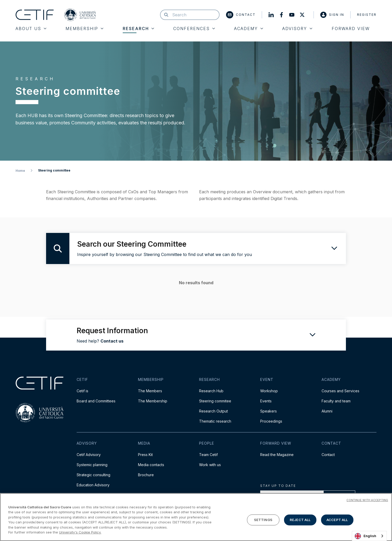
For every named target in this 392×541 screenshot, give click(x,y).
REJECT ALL (300, 520)
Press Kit (145, 455)
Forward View (351, 29)
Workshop (269, 391)
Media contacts (151, 465)
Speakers (268, 411)
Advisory (297, 29)
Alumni (327, 411)
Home (20, 171)
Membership (84, 29)
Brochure (146, 475)
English (365, 536)
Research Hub (211, 391)
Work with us (210, 465)
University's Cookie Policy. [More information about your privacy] (80, 532)
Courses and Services (340, 391)
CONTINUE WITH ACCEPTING (367, 500)
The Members (150, 391)
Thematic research (215, 421)
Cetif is (82, 391)
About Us (31, 29)
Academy (249, 29)
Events (266, 401)
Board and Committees (96, 401)
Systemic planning (92, 465)
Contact (241, 15)
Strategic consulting (93, 475)
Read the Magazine (277, 455)
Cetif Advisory (89, 455)
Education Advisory (93, 485)
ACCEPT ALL (337, 520)
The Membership (153, 401)
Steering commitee (215, 401)
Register (367, 15)
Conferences (194, 29)
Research (138, 29)
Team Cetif (208, 455)
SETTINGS (263, 520)
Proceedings (271, 421)
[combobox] (369, 536)
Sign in (332, 15)
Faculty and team (336, 401)
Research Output (213, 411)
